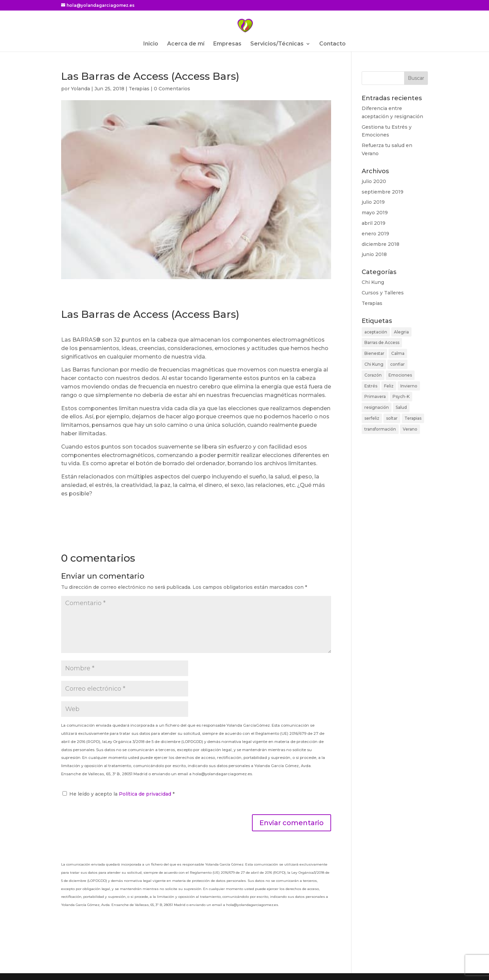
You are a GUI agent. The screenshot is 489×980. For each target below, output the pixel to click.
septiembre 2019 (383, 192)
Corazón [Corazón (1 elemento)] (373, 375)
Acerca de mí (186, 44)
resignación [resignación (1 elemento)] (377, 407)
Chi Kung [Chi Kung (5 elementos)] (374, 364)
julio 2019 (373, 202)
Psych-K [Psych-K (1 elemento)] (401, 396)
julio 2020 (374, 181)
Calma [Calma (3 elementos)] (398, 353)
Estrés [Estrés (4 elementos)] (371, 386)
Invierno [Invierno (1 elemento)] (409, 386)
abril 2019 (374, 223)
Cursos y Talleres (383, 293)
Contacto (332, 44)
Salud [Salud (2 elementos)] (401, 407)
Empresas (227, 44)
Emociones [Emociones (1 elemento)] (400, 375)
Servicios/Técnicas (277, 44)
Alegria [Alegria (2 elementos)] (401, 332)
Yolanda (80, 89)
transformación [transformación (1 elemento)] (380, 429)
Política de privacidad (146, 794)
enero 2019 (375, 234)
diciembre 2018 (381, 244)
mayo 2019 (375, 213)
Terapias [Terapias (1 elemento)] (413, 418)
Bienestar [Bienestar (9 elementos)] (374, 353)
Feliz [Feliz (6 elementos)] (389, 386)
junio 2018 (374, 254)
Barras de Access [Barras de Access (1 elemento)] (382, 342)
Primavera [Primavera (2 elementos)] (375, 396)
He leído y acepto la (119, 794)
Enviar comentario (292, 823)
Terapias (139, 89)
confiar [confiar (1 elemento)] (397, 364)
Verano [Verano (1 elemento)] (410, 429)
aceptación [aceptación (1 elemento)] (376, 332)
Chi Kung (373, 282)
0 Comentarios (172, 89)
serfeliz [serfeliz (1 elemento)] (372, 418)
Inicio (151, 44)
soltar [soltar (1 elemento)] (392, 418)
